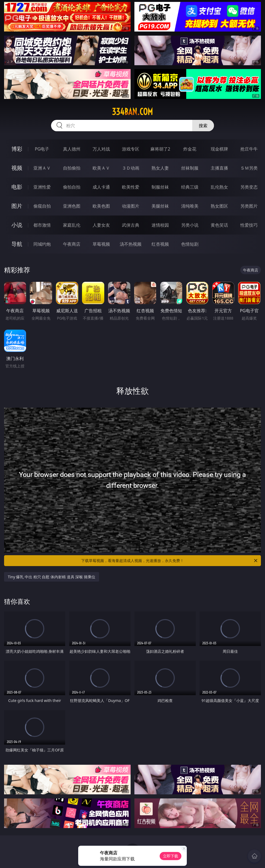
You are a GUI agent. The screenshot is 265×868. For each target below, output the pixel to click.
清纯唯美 (190, 206)
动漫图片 (131, 206)
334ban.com (132, 112)
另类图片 (249, 206)
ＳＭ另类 (249, 168)
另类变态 (249, 187)
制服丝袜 (160, 187)
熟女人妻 (160, 168)
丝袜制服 (190, 168)
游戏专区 (131, 149)
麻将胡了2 (160, 149)
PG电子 (42, 149)
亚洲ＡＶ (42, 168)
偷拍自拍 (72, 187)
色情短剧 (190, 244)
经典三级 (190, 187)
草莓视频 (101, 244)
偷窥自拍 (42, 206)
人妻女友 (101, 225)
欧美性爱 (131, 187)
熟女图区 (219, 206)
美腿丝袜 (160, 206)
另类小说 (190, 225)
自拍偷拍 (72, 168)
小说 (17, 225)
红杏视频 (160, 244)
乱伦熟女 (219, 187)
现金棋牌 (219, 149)
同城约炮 (42, 244)
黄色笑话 (219, 225)
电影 (17, 187)
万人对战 (101, 149)
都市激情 (42, 225)
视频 (17, 168)
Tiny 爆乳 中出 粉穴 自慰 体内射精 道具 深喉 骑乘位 (52, 577)
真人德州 (72, 149)
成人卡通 (101, 187)
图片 (17, 206)
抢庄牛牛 (249, 149)
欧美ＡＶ (101, 168)
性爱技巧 (249, 225)
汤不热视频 (131, 244)
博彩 (17, 149)
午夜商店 (72, 244)
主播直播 (219, 168)
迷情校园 (160, 225)
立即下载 (171, 856)
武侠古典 (131, 225)
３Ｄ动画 (131, 168)
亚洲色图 (72, 206)
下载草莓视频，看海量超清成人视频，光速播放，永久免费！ (170, 561)
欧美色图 (101, 206)
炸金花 (190, 149)
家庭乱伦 (72, 225)
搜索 (203, 126)
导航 (17, 244)
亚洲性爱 (42, 187)
